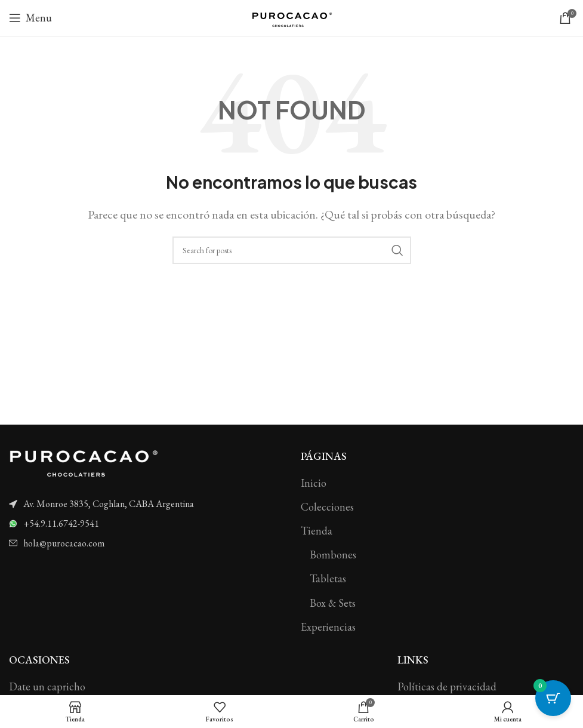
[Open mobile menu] (30, 18)
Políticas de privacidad (447, 686)
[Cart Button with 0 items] (553, 698)
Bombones (333, 555)
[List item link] (146, 504)
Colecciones (327, 507)
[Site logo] (292, 16)
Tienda (317, 531)
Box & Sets (333, 603)
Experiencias (328, 627)
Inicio (314, 483)
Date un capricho (47, 686)
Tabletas (328, 578)
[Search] (292, 250)
